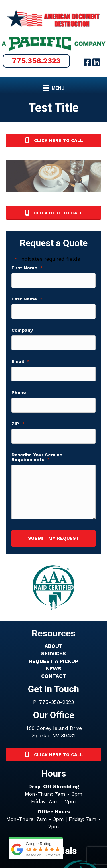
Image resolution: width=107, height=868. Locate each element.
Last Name (27, 299)
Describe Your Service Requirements (37, 457)
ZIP (18, 424)
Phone (19, 393)
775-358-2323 (56, 702)
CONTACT (54, 676)
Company (22, 330)
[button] (36, 61)
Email (20, 361)
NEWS (54, 669)
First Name (27, 268)
